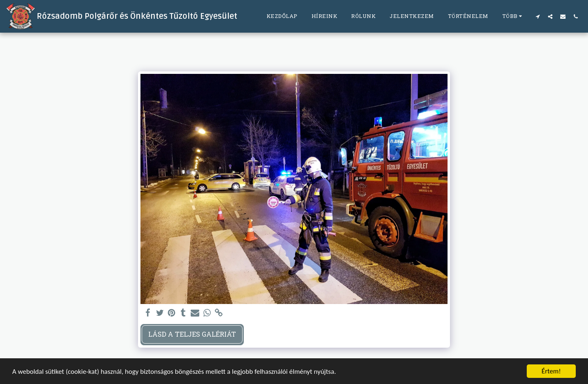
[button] (538, 16)
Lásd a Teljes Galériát (192, 334)
